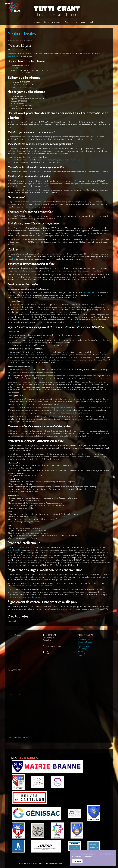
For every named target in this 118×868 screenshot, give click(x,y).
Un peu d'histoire (83, 644)
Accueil (80, 637)
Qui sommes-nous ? (85, 640)
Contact (80, 656)
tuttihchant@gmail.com (63, 609)
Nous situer (81, 653)
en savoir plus (75, 160)
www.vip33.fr (14, 68)
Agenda (80, 651)
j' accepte (77, 861)
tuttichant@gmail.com (25, 87)
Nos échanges (82, 649)
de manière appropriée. (73, 322)
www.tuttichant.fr (13, 56)
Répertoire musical (84, 646)
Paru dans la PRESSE (85, 642)
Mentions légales (22, 33)
